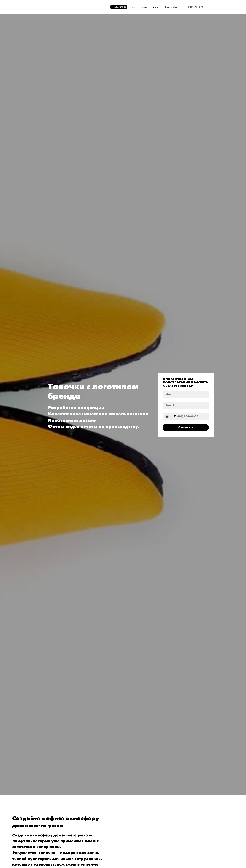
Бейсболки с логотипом (112, 46)
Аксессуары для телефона (47, 75)
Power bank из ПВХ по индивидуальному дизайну (185, 46)
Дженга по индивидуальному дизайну (178, 42)
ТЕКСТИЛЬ (105, 22)
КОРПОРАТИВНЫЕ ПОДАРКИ (175, 22)
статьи (155, 7)
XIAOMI (162, 68)
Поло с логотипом (109, 30)
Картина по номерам (169, 38)
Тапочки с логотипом (44, 67)
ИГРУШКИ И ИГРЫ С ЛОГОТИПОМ (52, 32)
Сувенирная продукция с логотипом (52, 90)
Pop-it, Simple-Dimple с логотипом (51, 45)
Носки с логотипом (109, 42)
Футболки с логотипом (111, 34)
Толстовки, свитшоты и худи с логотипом (121, 38)
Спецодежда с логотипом (113, 57)
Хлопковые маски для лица (114, 61)
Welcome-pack (40, 26)
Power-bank (164, 76)
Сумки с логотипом (43, 55)
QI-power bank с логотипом (172, 30)
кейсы (144, 7)
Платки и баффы (42, 71)
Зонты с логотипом (43, 63)
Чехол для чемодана (110, 76)
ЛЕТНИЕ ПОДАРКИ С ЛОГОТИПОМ (119, 72)
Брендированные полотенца (115, 53)
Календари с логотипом (171, 53)
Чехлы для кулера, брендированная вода (180, 57)
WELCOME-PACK (42, 22)
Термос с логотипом (169, 26)
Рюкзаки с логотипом (169, 80)
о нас (135, 7)
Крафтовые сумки (42, 59)
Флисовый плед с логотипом (114, 50)
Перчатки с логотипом (111, 65)
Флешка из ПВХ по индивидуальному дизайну (183, 34)
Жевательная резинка (44, 86)
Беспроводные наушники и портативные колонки (184, 72)
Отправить (186, 511)
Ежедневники (165, 50)
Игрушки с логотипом (44, 37)
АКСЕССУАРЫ (41, 51)
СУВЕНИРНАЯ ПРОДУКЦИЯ (48, 82)
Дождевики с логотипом (112, 26)
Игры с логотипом (42, 41)
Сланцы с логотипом (110, 80)
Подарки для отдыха (110, 84)
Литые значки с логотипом (172, 61)
